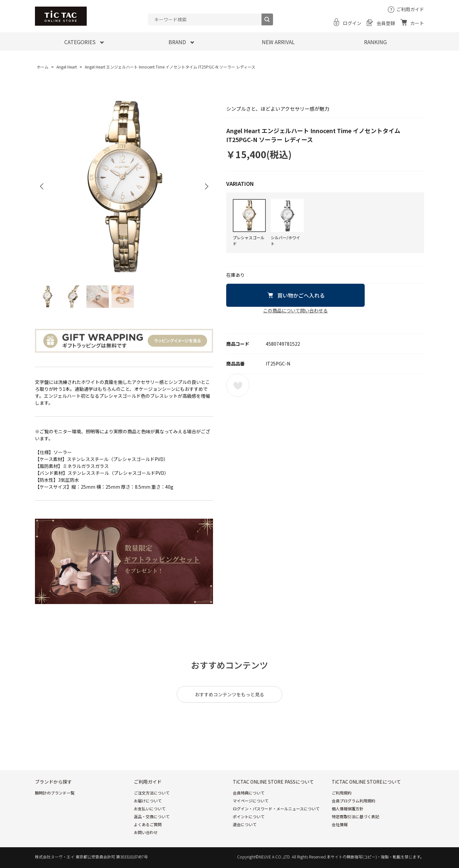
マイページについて (251, 801)
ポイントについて (249, 816)
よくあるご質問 (148, 824)
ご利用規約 (342, 793)
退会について (245, 824)
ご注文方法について (152, 793)
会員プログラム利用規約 (353, 801)
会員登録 (386, 23)
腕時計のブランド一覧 (55, 793)
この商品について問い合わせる (295, 310)
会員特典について (249, 793)
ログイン (352, 23)
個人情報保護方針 (348, 809)
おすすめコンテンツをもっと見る (229, 694)
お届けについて (148, 801)
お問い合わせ (146, 832)
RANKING (375, 42)
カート (417, 23)
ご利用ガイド (410, 9)
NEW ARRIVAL (278, 42)
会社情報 (340, 824)
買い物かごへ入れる (301, 295)
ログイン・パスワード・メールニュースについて (276, 809)
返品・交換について (152, 816)
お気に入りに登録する (238, 385)
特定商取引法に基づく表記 (355, 816)
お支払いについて (150, 809)
